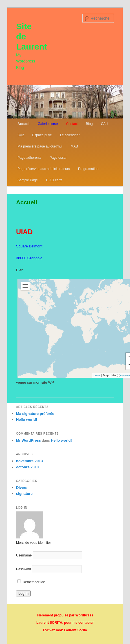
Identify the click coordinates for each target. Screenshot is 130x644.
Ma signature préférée (35, 414)
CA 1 (105, 124)
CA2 (21, 135)
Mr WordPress (28, 440)
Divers (22, 488)
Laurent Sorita (75, 630)
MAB (74, 146)
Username (24, 555)
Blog (89, 124)
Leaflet (97, 376)
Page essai (58, 158)
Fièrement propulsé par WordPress (65, 615)
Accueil (24, 124)
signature (24, 494)
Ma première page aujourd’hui (40, 146)
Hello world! (27, 420)
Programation (88, 169)
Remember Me (31, 582)
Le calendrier (70, 135)
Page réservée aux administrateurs (44, 169)
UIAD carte (54, 180)
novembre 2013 (29, 461)
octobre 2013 (27, 467)
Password (24, 569)
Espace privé (42, 135)
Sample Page (28, 180)
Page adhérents (29, 158)
